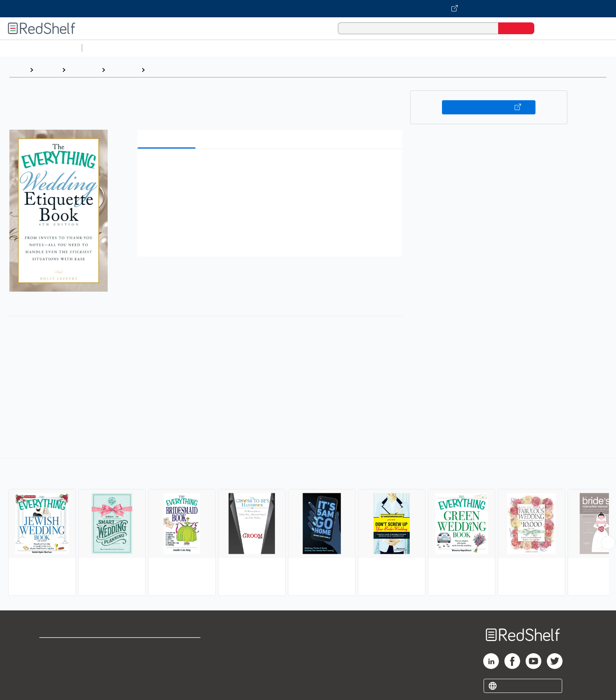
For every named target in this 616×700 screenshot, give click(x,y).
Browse (48, 70)
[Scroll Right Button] (608, 543)
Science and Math (154, 48)
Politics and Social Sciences (387, 48)
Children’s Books (521, 48)
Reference (83, 70)
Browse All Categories (41, 48)
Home (18, 70)
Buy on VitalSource (489, 107)
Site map (52, 685)
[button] (271, 167)
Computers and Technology (224, 48)
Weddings (163, 70)
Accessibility (166, 672)
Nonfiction (476, 48)
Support (51, 660)
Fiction (444, 48)
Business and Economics (305, 48)
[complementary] (308, 528)
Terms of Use (168, 647)
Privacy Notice (61, 672)
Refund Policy (167, 660)
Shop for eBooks (64, 647)
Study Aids (106, 48)
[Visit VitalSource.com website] (308, 9)
